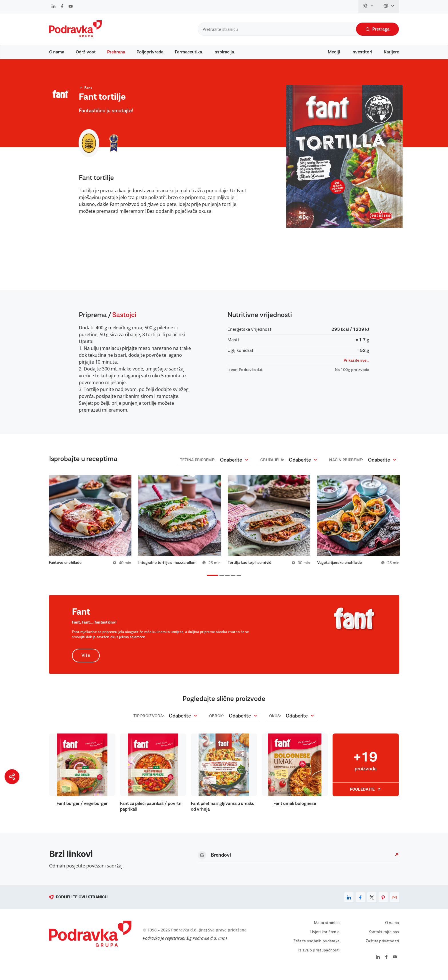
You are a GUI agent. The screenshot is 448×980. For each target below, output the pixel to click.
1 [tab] (208, 582)
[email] (395, 904)
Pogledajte (366, 796)
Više (86, 662)
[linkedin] (349, 904)
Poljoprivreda (150, 52)
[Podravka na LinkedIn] (54, 7)
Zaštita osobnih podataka (317, 948)
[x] (372, 904)
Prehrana (116, 52)
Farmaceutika (188, 52)
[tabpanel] (90, 526)
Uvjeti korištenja (325, 939)
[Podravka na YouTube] (71, 7)
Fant (85, 93)
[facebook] (360, 904)
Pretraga (377, 29)
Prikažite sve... (356, 366)
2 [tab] (221, 582)
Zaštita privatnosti (382, 948)
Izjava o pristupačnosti (319, 957)
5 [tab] (238, 582)
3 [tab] (226, 582)
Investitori (362, 52)
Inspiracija (224, 52)
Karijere (391, 52)
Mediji (334, 52)
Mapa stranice (327, 929)
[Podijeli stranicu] (12, 777)
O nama (57, 52)
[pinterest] (383, 904)
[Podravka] (75, 36)
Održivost (86, 52)
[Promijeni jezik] (389, 7)
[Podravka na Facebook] (62, 7)
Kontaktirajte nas (384, 939)
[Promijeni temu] (369, 7)
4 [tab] (232, 582)
